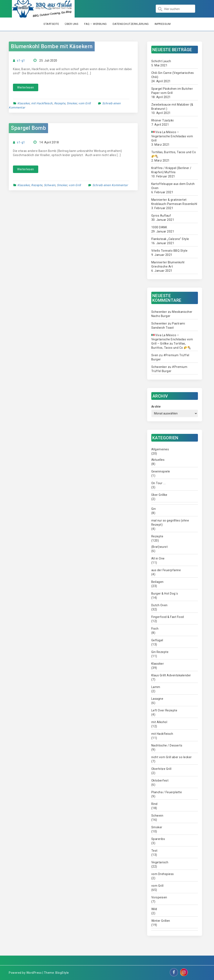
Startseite (51, 24)
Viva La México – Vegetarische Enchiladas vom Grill (172, 136)
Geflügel (157, 640)
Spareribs (158, 839)
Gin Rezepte (160, 652)
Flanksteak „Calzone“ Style (170, 239)
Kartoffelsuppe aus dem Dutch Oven (173, 186)
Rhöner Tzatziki (163, 120)
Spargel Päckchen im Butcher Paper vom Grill (172, 91)
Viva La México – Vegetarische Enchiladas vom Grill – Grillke (172, 339)
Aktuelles (158, 460)
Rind (154, 804)
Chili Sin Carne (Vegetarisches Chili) (173, 75)
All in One (158, 558)
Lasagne (157, 699)
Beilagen (157, 582)
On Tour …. (159, 483)
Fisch (155, 629)
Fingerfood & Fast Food (168, 617)
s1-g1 (21, 61)
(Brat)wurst (160, 547)
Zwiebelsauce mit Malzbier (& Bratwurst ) (172, 107)
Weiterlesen (26, 87)
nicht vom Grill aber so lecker (172, 757)
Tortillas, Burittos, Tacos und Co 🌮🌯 (174, 154)
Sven (155, 355)
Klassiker (24, 103)
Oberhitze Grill (161, 769)
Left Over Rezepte (164, 710)
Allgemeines (160, 449)
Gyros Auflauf (161, 216)
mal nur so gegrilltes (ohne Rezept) (170, 523)
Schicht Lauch (161, 61)
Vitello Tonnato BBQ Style (169, 251)
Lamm (156, 687)
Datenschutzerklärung (131, 24)
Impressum (163, 24)
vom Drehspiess (163, 874)
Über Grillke (159, 495)
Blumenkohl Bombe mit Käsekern (52, 46)
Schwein (50, 185)
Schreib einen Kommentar (110, 185)
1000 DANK (159, 227)
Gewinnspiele (161, 471)
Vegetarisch (160, 862)
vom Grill (85, 103)
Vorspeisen (159, 897)
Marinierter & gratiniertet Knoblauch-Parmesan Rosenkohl (174, 202)
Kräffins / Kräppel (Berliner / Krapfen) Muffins (171, 170)
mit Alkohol (159, 722)
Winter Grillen (161, 921)
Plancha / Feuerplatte (167, 792)
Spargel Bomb (28, 128)
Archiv (156, 407)
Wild (154, 909)
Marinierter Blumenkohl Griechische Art (168, 264)
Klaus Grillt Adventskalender (171, 675)
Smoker (72, 103)
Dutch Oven (159, 605)
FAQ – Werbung (96, 24)
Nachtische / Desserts (167, 745)
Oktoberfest (160, 780)
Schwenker (159, 312)
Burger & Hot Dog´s (165, 594)
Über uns (72, 24)
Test (154, 851)
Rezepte (60, 103)
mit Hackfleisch (42, 103)
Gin (154, 509)
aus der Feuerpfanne (166, 570)
